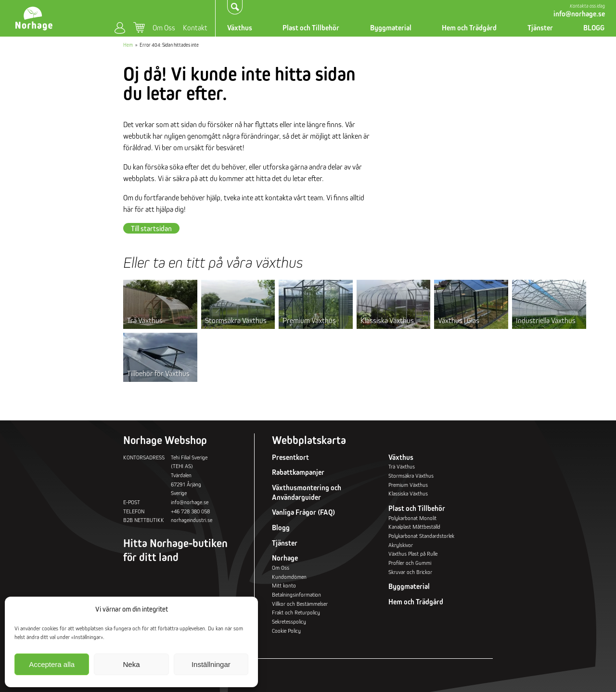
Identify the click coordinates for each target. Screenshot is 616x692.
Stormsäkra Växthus (236, 320)
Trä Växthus (145, 320)
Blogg (281, 528)
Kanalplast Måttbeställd (414, 527)
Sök (235, 7)
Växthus (240, 28)
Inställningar (211, 664)
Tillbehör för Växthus (158, 373)
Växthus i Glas (459, 320)
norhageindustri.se (192, 520)
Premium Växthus (309, 320)
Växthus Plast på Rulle (413, 554)
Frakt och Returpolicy (296, 612)
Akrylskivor (401, 545)
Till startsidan (151, 228)
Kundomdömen (289, 577)
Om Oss (164, 27)
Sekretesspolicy (289, 621)
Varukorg (139, 27)
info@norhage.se (579, 14)
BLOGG (594, 28)
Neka (131, 664)
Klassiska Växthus (387, 320)
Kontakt (195, 27)
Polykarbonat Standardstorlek (421, 536)
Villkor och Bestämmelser (300, 604)
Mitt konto (120, 28)
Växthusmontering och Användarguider (307, 492)
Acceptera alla (52, 664)
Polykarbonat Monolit (412, 518)
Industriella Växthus (546, 320)
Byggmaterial (391, 28)
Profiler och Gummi (410, 563)
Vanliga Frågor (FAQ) (303, 512)
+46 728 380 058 (190, 511)
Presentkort (290, 457)
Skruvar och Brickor (410, 572)
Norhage (285, 558)
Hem (128, 45)
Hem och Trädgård (469, 28)
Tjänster (540, 28)
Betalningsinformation (296, 594)
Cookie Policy (286, 631)
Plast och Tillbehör (311, 28)
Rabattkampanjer (298, 472)
